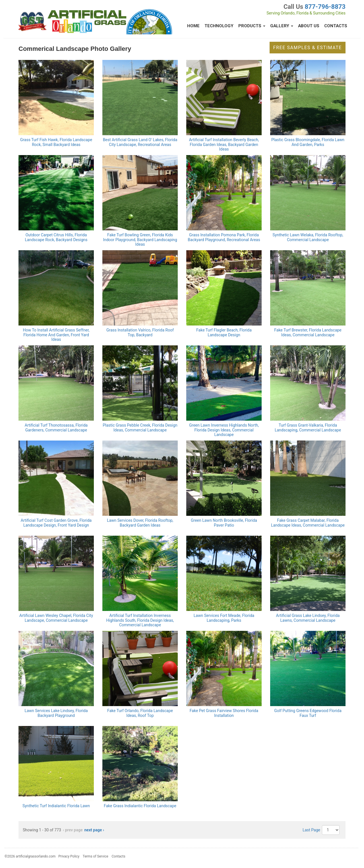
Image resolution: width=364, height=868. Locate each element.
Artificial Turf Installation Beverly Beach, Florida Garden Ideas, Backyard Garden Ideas (224, 145)
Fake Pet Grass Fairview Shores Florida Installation (224, 713)
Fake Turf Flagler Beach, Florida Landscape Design (224, 332)
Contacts (336, 26)
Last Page (311, 830)
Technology (219, 26)
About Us (309, 26)
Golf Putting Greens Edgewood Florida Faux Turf (308, 713)
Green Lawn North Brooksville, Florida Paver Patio (224, 523)
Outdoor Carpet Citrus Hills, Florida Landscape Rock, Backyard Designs (56, 237)
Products (252, 26)
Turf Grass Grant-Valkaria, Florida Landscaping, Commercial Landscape (308, 428)
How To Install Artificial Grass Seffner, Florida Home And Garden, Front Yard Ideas (56, 335)
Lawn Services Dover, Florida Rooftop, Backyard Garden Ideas (140, 523)
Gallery (282, 26)
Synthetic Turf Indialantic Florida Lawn (56, 806)
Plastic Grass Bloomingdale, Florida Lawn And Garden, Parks (308, 142)
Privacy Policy (69, 856)
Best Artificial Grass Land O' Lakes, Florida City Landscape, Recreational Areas (140, 142)
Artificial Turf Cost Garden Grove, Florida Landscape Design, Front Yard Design (56, 523)
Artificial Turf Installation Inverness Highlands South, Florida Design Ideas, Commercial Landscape (140, 620)
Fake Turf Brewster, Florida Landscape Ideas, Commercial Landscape (308, 332)
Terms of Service (96, 856)
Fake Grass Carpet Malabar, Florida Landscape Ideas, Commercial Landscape (308, 523)
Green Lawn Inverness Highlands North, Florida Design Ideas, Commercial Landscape (224, 430)
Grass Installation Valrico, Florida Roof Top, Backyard (140, 332)
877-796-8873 (325, 7)
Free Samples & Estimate (308, 48)
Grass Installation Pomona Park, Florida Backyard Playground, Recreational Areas (224, 237)
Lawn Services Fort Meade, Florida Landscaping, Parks (224, 618)
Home (193, 26)
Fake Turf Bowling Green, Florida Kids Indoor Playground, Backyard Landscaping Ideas (140, 240)
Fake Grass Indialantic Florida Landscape (140, 806)
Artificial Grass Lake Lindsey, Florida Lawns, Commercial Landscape (308, 618)
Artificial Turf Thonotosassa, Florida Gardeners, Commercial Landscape (56, 428)
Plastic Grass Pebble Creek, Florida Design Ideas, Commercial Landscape (140, 428)
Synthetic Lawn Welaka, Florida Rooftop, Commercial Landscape (308, 237)
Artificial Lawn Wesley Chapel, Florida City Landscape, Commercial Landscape (56, 618)
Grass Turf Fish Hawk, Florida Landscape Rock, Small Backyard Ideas (56, 142)
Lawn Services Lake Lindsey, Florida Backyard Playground (56, 713)
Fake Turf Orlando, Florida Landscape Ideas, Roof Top (140, 713)
